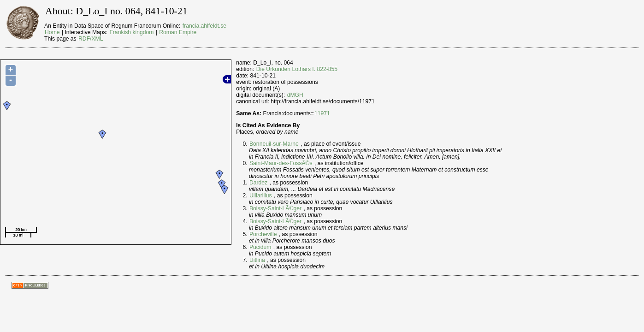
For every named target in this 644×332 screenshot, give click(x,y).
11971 (322, 113)
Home (52, 32)
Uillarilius (261, 196)
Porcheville (263, 234)
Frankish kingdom (131, 32)
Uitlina (257, 260)
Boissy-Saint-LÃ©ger (275, 208)
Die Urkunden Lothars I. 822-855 (297, 69)
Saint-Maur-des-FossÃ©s (281, 163)
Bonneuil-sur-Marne (274, 144)
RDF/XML (91, 39)
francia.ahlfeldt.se (204, 26)
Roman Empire (178, 32)
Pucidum (260, 247)
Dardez (258, 183)
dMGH (295, 95)
